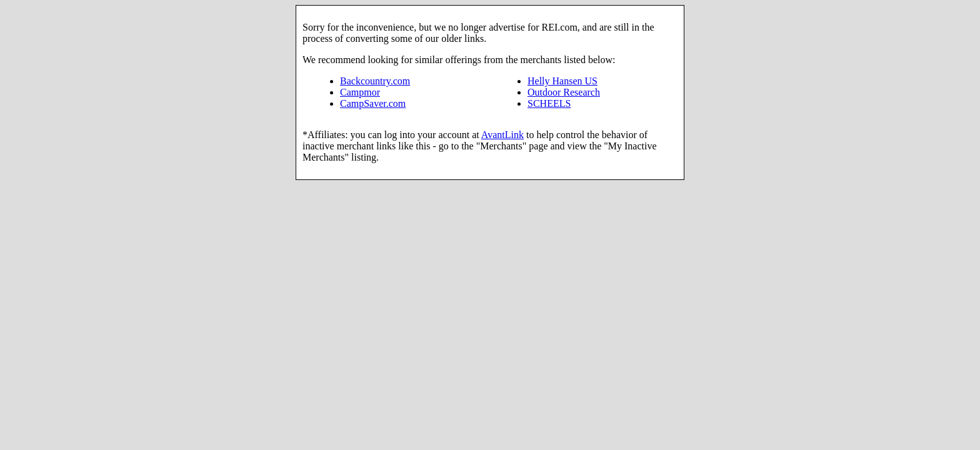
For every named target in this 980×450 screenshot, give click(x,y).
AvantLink (502, 135)
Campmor (360, 92)
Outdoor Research (564, 92)
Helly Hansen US (562, 81)
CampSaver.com (373, 103)
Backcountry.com (375, 81)
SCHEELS (549, 103)
